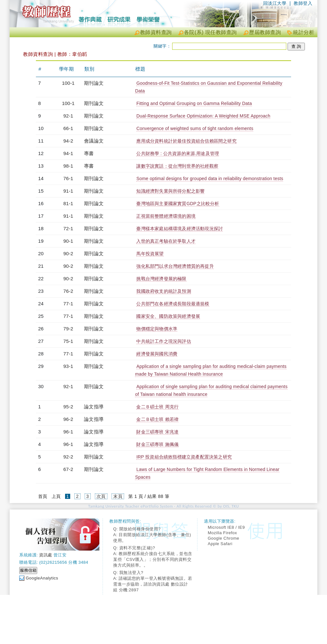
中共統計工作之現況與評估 (163, 341)
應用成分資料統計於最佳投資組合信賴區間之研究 (186, 141)
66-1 (68, 128)
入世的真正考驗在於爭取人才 (166, 241)
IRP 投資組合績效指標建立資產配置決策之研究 (184, 457)
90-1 (68, 241)
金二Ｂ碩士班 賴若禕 (157, 419)
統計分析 (304, 32)
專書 (89, 153)
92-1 (68, 116)
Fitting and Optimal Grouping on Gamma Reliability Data (194, 103)
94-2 (68, 141)
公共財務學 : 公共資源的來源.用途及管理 (178, 153)
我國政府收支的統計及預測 (163, 291)
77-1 (68, 304)
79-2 (68, 329)
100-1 (68, 83)
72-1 (68, 228)
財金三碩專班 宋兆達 (157, 432)
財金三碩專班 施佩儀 (157, 444)
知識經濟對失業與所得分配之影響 (170, 191)
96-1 (68, 432)
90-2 (68, 253)
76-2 (68, 291)
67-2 (68, 469)
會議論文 (94, 141)
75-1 (68, 341)
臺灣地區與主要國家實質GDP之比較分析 (178, 204)
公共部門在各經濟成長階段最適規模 (173, 304)
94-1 (68, 153)
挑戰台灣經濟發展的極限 (161, 279)
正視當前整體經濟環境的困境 (166, 216)
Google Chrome (223, 538)
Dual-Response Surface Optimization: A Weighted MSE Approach (203, 116)
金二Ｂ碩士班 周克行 (157, 407)
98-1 (68, 166)
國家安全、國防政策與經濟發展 (168, 316)
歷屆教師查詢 (265, 32)
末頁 (118, 496)
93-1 (68, 366)
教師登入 (303, 3)
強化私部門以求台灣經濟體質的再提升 (175, 266)
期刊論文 (94, 83)
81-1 (68, 203)
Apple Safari (220, 544)
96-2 (68, 419)
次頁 (101, 496)
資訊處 (46, 555)
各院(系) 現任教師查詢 (210, 32)
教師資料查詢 (156, 32)
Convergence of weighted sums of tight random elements (195, 128)
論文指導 (94, 407)
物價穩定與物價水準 (157, 329)
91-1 (68, 191)
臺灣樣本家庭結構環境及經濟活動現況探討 (180, 229)
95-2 (68, 407)
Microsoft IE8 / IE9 (226, 527)
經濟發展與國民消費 (157, 354)
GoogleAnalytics (42, 578)
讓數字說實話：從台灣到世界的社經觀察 (177, 166)
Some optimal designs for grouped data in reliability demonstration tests (210, 178)
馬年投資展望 (150, 254)
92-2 (68, 457)
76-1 (68, 178)
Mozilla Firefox (222, 533)
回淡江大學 (275, 3)
